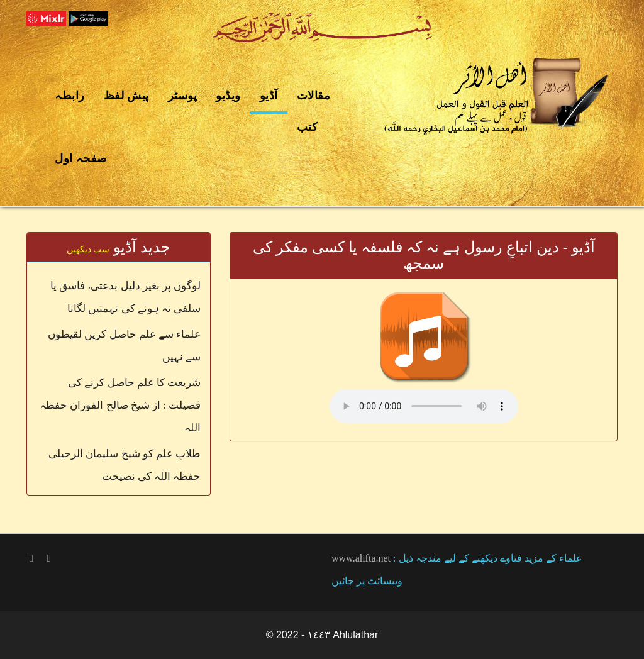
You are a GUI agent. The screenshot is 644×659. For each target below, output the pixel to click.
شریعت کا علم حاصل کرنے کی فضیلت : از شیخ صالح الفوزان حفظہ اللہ (120, 405)
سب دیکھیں (88, 249)
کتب (308, 127)
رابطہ (70, 96)
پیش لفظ (126, 96)
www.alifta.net (361, 558)
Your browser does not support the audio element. (424, 406)
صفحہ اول (81, 158)
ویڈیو (228, 96)
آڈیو (269, 96)
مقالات (314, 96)
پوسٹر (183, 96)
